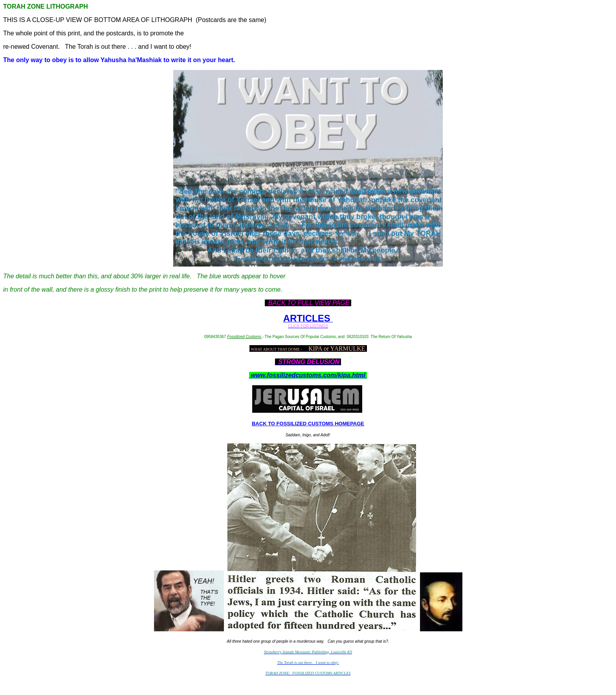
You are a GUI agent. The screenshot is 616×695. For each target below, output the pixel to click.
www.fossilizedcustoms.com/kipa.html (308, 375)
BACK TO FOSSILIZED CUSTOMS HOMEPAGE (308, 424)
